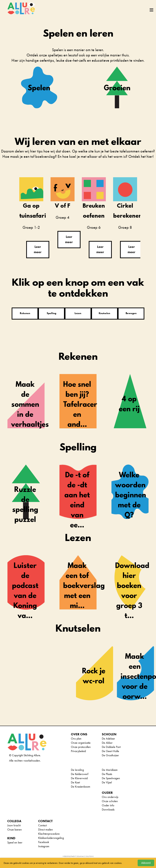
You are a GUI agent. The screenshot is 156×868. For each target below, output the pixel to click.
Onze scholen (110, 801)
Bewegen (131, 313)
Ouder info (108, 805)
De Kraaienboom (81, 786)
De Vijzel (107, 782)
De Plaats (107, 774)
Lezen (78, 313)
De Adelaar (108, 738)
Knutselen (104, 313)
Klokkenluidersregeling (51, 838)
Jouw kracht (14, 825)
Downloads (108, 809)
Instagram (44, 846)
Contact (42, 825)
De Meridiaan (110, 769)
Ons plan (76, 738)
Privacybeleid (78, 751)
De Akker (107, 742)
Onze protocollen (81, 747)
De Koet (75, 782)
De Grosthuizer (110, 755)
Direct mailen (46, 829)
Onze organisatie (81, 742)
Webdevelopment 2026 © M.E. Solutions (78, 856)
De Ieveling (77, 769)
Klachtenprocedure (49, 833)
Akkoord (146, 863)
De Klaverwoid (79, 778)
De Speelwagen (111, 778)
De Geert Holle (110, 751)
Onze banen (15, 829)
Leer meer (38, 249)
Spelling (51, 313)
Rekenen (25, 313)
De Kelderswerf (80, 774)
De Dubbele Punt (111, 747)
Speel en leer (15, 842)
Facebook (44, 842)
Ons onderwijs (110, 797)
